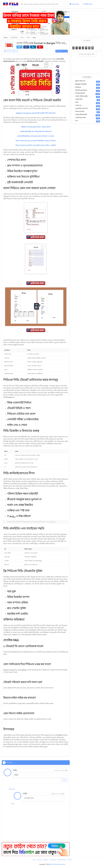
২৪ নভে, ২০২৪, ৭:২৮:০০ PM (61, 771)
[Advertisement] (87, 24)
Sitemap (37, 860)
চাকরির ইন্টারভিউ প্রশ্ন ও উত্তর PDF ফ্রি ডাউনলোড (36, 132)
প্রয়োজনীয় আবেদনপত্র (82, 109)
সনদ (76, 121)
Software (78, 87)
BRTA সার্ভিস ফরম (80, 81)
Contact (73, 860)
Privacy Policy (53, 860)
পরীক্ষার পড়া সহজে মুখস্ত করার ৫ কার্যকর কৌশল (36, 127)
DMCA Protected (64, 860)
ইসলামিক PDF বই (80, 93)
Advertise (44, 860)
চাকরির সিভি (9, 51)
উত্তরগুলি (12, 790)
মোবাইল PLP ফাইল (80, 118)
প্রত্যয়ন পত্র (78, 106)
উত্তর (65, 780)
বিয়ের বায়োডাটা (80, 112)
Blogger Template (81, 84)
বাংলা (19, 51)
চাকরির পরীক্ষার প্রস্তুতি (81, 96)
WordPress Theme (81, 90)
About (30, 860)
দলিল (77, 102)
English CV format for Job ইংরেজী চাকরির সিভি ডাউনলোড (36, 113)
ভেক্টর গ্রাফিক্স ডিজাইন (81, 115)
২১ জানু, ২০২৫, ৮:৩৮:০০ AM (57, 794)
